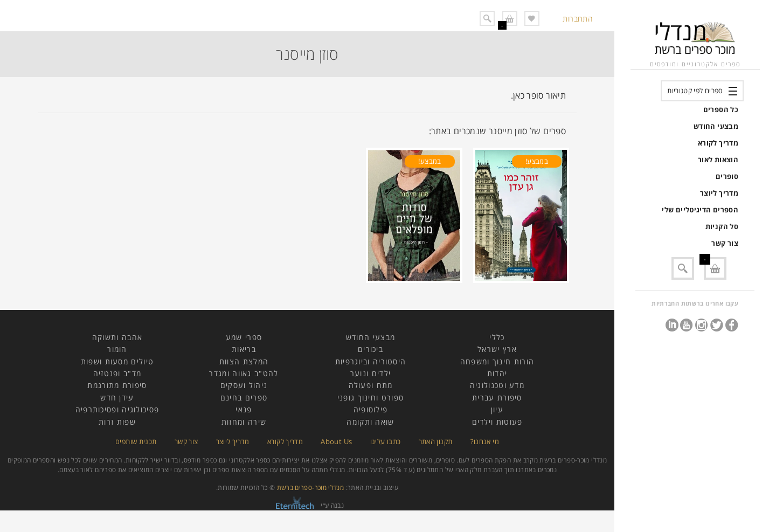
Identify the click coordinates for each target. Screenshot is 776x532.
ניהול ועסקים (244, 385)
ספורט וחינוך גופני (370, 398)
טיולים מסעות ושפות (117, 361)
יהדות (497, 373)
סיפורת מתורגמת (117, 385)
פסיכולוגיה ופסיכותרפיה (117, 409)
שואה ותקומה (370, 422)
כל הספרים (721, 109)
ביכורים (370, 349)
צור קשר (725, 243)
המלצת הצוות (244, 361)
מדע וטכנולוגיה (497, 385)
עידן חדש (117, 398)
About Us (336, 441)
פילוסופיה (371, 409)
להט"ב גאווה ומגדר (244, 373)
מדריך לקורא (718, 143)
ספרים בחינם (244, 398)
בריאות (244, 349)
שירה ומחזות (244, 422)
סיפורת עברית (497, 398)
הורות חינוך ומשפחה (497, 361)
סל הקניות (722, 226)
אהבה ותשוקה (117, 337)
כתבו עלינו (386, 441)
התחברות (578, 19)
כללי (497, 337)
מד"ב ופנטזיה (117, 373)
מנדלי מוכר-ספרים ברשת (311, 488)
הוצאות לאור (718, 160)
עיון (497, 409)
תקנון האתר (436, 441)
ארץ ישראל (497, 349)
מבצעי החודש (716, 126)
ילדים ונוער (370, 373)
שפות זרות (117, 422)
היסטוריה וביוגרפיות (371, 361)
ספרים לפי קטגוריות (695, 91)
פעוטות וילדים (497, 422)
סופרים (727, 176)
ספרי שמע (244, 337)
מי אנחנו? (485, 441)
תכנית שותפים (136, 441)
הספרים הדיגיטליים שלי (700, 210)
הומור (117, 349)
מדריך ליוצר (719, 193)
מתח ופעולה (371, 385)
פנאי (244, 409)
